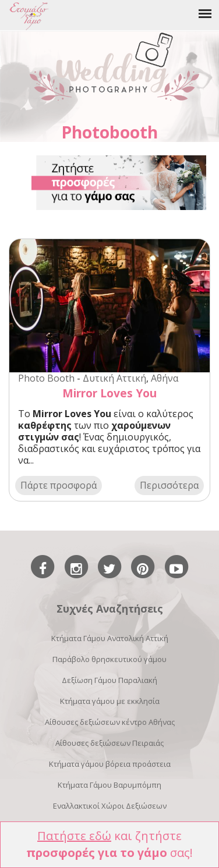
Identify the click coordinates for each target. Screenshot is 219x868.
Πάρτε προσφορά (59, 485)
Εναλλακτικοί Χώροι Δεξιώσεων (110, 806)
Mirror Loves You (110, 393)
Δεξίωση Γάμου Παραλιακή (110, 680)
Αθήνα (165, 378)
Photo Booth (46, 378)
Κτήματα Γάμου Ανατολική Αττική (110, 638)
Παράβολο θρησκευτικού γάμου (110, 659)
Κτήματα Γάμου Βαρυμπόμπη (110, 785)
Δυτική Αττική (114, 378)
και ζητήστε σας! (110, 844)
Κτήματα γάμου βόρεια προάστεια (110, 764)
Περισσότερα (169, 485)
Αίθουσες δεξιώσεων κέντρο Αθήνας (110, 722)
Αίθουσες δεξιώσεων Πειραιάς (110, 743)
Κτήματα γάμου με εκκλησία (110, 701)
